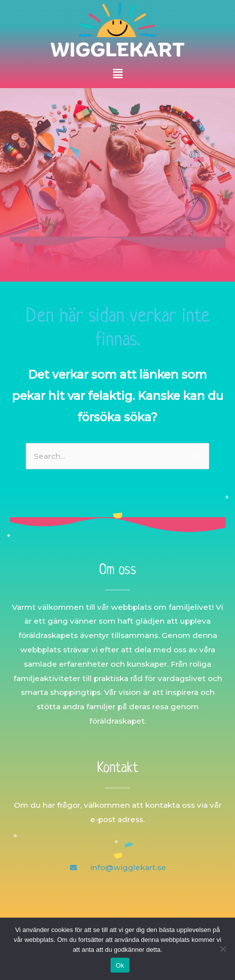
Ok (120, 965)
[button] (117, 74)
